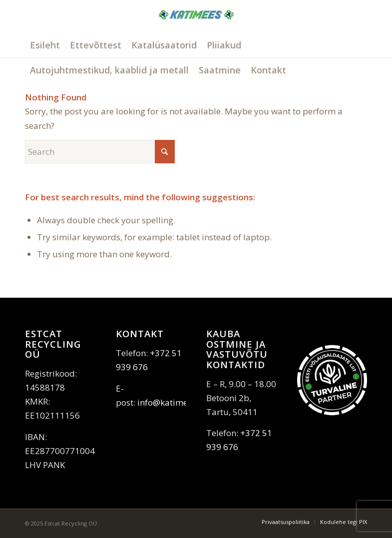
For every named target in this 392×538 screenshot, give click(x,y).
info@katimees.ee (172, 402)
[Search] (100, 152)
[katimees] (196, 26)
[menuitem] (45, 45)
